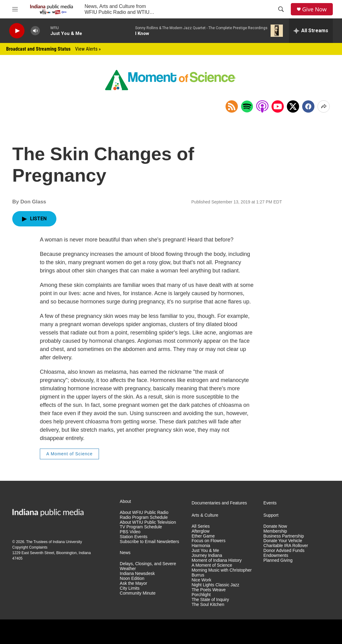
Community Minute (138, 593)
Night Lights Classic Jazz (215, 585)
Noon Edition (132, 578)
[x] (293, 106)
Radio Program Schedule (144, 517)
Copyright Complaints (30, 547)
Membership (275, 531)
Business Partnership (284, 536)
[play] (17, 31)
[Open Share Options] (324, 106)
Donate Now (275, 526)
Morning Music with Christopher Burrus (222, 573)
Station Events (134, 537)
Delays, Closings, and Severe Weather (148, 566)
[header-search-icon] (281, 9)
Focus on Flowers (208, 541)
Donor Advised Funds (284, 551)
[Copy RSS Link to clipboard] (232, 106)
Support (271, 515)
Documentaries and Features (219, 503)
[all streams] (311, 31)
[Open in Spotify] (247, 106)
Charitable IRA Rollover (286, 546)
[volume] (35, 31)
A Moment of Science (69, 454)
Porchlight (201, 595)
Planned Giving (278, 560)
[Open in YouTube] (278, 106)
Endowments (276, 555)
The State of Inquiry (210, 600)
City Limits (130, 588)
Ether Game (203, 536)
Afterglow (200, 531)
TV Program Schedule (141, 527)
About (125, 501)
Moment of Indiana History (217, 560)
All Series (201, 526)
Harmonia (201, 546)
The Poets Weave (209, 590)
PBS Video (130, 532)
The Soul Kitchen (208, 605)
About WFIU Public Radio (144, 513)
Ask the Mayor (133, 583)
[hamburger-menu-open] (15, 9)
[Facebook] (308, 106)
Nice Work (201, 580)
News (125, 553)
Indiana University (67, 542)
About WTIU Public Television (148, 522)
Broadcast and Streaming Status (53, 49)
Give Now (314, 9)
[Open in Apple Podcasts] (262, 106)
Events (270, 503)
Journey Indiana (207, 555)
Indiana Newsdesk (137, 574)
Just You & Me (205, 551)
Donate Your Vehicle (283, 541)
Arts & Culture (205, 515)
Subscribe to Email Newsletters (150, 542)
